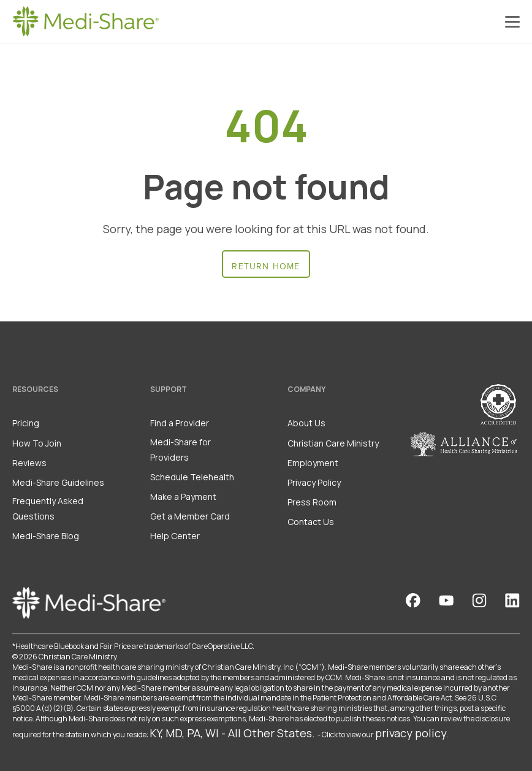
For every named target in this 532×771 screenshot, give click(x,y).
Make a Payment (183, 497)
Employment (313, 463)
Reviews (29, 463)
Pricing (26, 423)
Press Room (312, 502)
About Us (306, 423)
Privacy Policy (314, 482)
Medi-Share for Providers (180, 450)
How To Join (37, 443)
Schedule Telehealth (192, 477)
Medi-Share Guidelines (58, 482)
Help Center (175, 536)
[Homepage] (86, 21)
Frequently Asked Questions (48, 508)
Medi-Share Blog (46, 536)
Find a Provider (180, 423)
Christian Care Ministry (333, 443)
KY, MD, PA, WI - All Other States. (232, 733)
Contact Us (311, 522)
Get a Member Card (190, 516)
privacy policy (411, 733)
